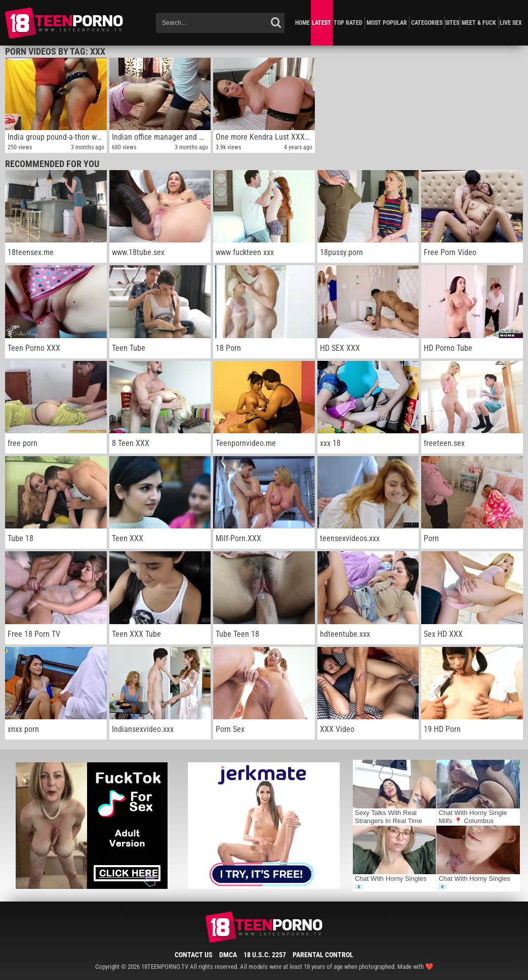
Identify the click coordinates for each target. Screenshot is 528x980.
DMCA (228, 955)
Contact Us (194, 955)
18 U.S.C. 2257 (265, 955)
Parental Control (323, 955)
